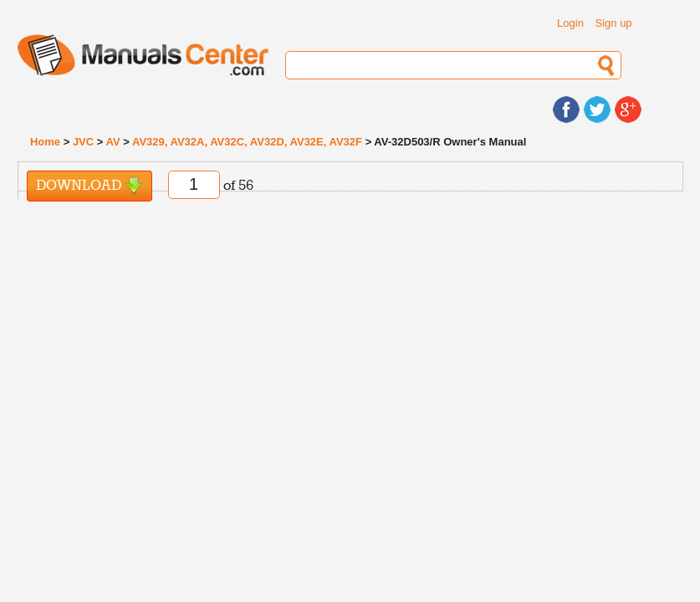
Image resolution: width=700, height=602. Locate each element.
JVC (83, 142)
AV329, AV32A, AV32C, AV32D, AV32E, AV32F (247, 142)
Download (89, 186)
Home (45, 142)
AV (113, 142)
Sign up (614, 23)
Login (570, 23)
